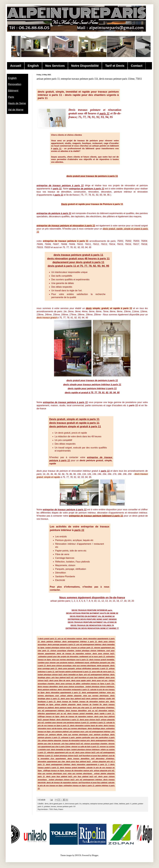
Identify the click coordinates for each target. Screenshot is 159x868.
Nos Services (55, 66)
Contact (137, 66)
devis (47, 804)
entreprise (86, 804)
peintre (135, 804)
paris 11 (129, 804)
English (33, 66)
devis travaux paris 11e (73, 804)
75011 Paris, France (56, 809)
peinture (47, 806)
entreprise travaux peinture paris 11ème (104, 804)
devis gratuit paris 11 (57, 804)
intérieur (122, 804)
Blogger (95, 855)
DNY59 (78, 855)
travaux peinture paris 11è (66, 806)
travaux (54, 806)
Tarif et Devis (115, 66)
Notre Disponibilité (85, 66)
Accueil (16, 66)
